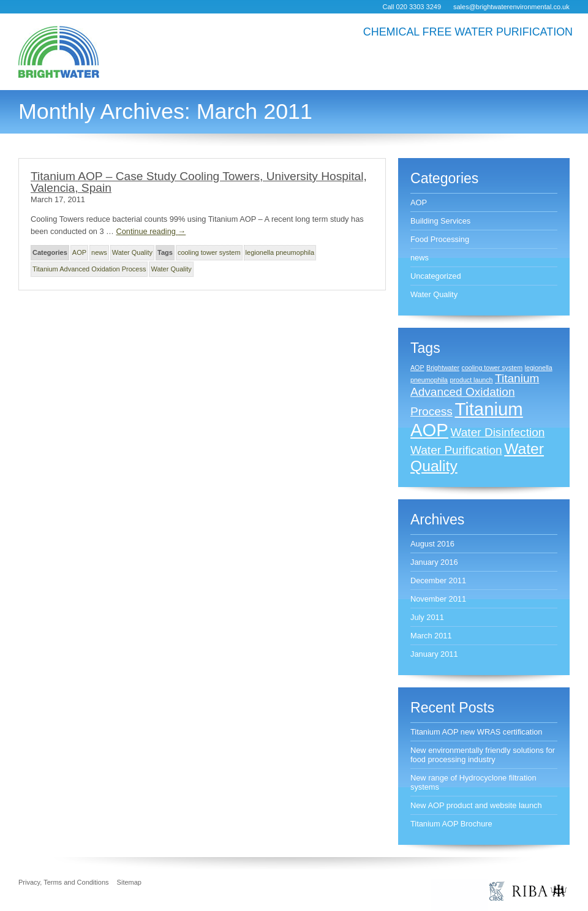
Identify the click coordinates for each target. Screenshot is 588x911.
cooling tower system (209, 252)
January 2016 (434, 562)
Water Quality (132, 252)
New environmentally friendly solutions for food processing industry (483, 755)
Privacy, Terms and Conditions (64, 882)
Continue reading (151, 231)
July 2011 (427, 617)
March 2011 (431, 636)
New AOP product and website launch (476, 805)
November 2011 (438, 599)
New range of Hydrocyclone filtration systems (473, 782)
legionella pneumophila (280, 252)
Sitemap (129, 882)
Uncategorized (436, 276)
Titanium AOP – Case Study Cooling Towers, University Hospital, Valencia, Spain (199, 182)
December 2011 (438, 580)
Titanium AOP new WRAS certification (477, 732)
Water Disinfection (498, 432)
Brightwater (443, 368)
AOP (79, 252)
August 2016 (432, 544)
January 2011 (434, 654)
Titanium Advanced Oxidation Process (89, 269)
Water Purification (456, 450)
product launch (472, 380)
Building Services (440, 221)
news (99, 252)
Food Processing (440, 239)
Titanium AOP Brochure (451, 824)
